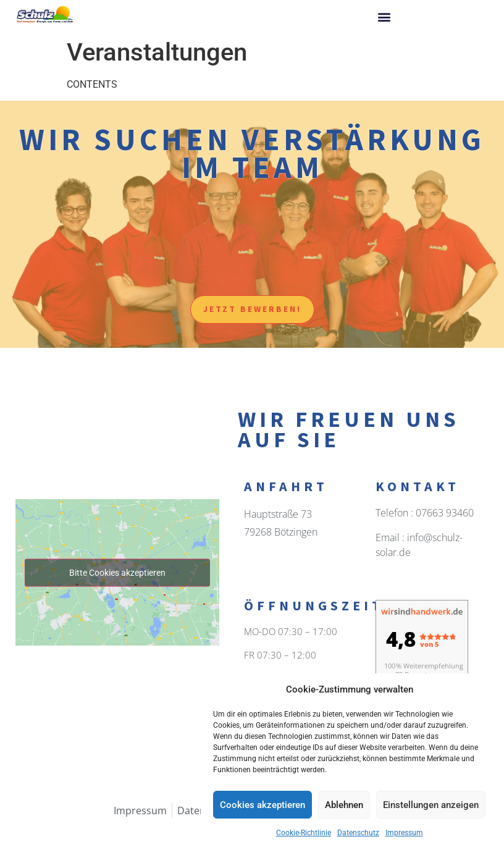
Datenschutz (358, 833)
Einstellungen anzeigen (431, 805)
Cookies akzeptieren (262, 805)
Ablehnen (344, 805)
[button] (384, 16)
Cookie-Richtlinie (304, 833)
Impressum (404, 833)
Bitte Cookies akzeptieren (117, 572)
